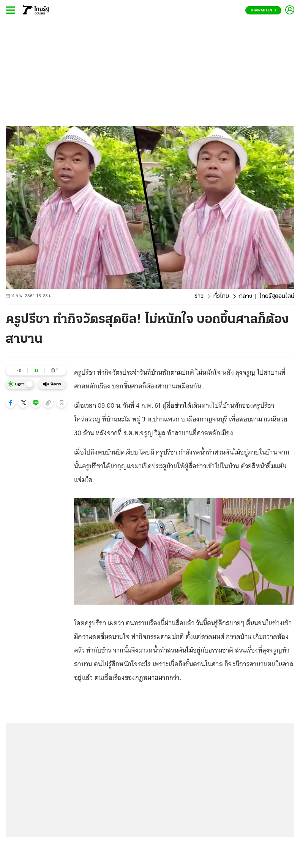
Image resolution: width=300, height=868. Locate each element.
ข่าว (199, 296)
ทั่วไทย (221, 296)
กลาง (246, 296)
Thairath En (263, 10)
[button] (11, 403)
